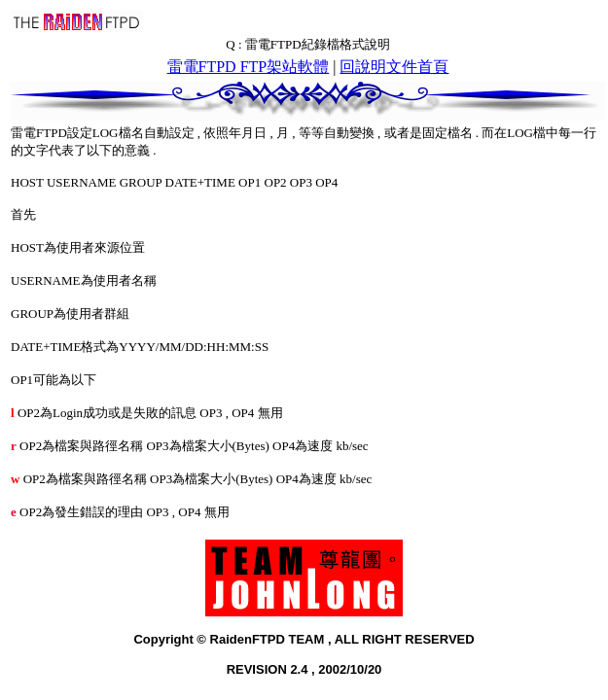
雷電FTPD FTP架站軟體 (249, 67)
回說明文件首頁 (394, 67)
